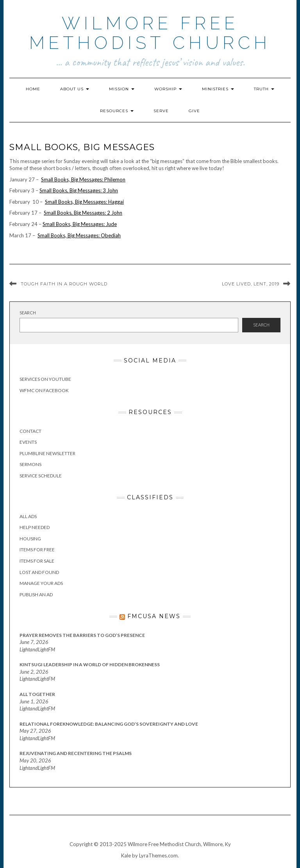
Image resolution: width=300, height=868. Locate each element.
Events (28, 442)
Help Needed (35, 527)
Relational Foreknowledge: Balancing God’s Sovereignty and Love (109, 724)
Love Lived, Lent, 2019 (251, 284)
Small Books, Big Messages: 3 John (79, 190)
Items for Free (37, 550)
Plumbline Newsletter (47, 453)
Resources (117, 111)
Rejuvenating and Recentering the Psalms (76, 753)
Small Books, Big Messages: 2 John (83, 213)
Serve (161, 111)
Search (28, 313)
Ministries (218, 89)
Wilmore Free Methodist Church (150, 33)
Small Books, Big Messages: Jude (80, 224)
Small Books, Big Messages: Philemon (83, 179)
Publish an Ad (36, 595)
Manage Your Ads (41, 583)
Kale (126, 855)
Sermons (30, 464)
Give (194, 111)
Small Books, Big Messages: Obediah (79, 235)
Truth (264, 89)
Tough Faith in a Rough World (64, 284)
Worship (168, 89)
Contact (30, 431)
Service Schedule (41, 476)
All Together (37, 694)
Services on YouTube (45, 379)
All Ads (28, 516)
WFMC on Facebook (44, 390)
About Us (75, 89)
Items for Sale (37, 561)
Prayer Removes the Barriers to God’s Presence (82, 635)
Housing (30, 539)
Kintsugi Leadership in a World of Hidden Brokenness (90, 664)
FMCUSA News (154, 616)
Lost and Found (39, 572)
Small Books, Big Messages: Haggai (84, 202)
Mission (122, 89)
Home (33, 89)
